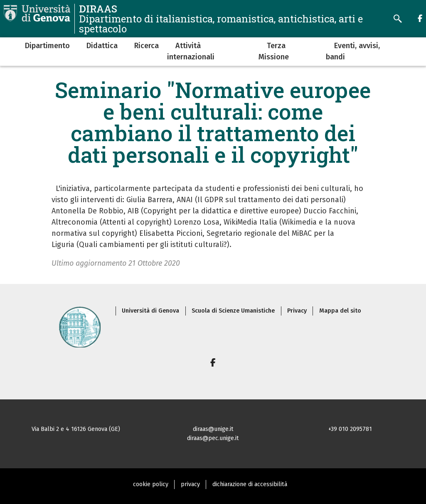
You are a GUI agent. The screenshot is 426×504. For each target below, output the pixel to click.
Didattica (102, 46)
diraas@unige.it (213, 429)
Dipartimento (47, 46)
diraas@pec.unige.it (213, 438)
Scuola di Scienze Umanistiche (233, 311)
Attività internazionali (191, 51)
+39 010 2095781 (350, 429)
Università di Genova (150, 311)
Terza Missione (274, 51)
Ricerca (147, 46)
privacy (190, 484)
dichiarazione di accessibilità (250, 484)
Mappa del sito (340, 311)
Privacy (297, 311)
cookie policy (151, 484)
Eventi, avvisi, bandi (353, 51)
